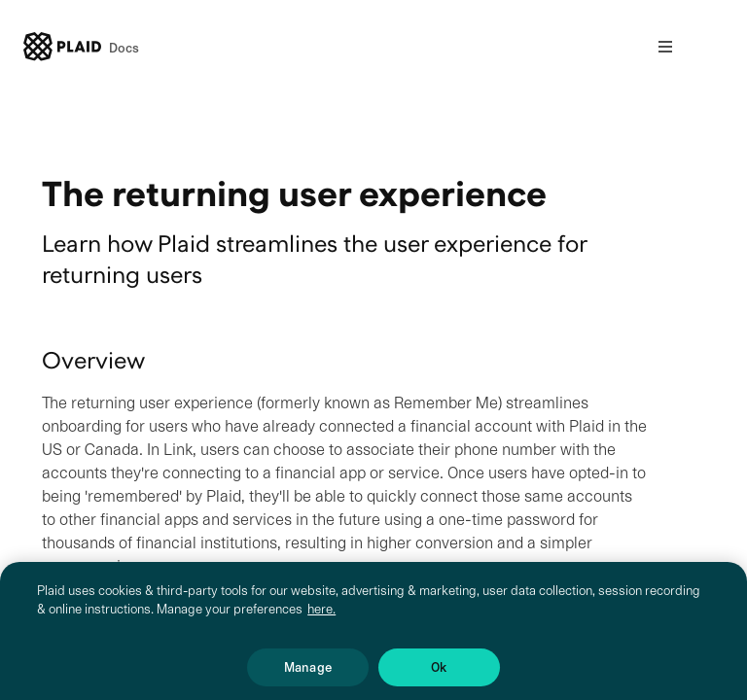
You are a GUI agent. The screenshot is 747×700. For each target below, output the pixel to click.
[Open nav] (665, 47)
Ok (439, 672)
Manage (308, 672)
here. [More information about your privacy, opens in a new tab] (321, 614)
